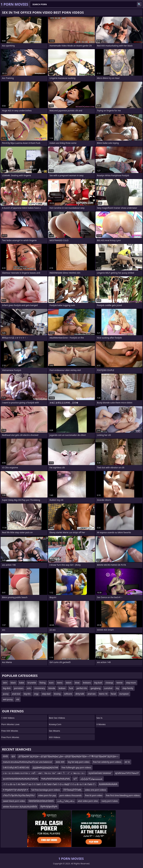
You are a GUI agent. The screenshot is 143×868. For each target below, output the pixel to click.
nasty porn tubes (110, 801)
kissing (57, 694)
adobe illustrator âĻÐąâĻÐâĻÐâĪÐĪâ (20, 807)
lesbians (87, 683)
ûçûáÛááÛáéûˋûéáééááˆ (100, 773)
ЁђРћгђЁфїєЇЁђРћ (49, 807)
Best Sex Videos (57, 718)
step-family (128, 688)
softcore (68, 694)
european (124, 694)
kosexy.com (55, 724)
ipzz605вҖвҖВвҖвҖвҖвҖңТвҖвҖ (20, 779)
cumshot (108, 688)
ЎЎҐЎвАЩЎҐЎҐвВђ (72, 790)
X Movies (101, 724)
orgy (36, 694)
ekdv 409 (60, 762)
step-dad (46, 694)
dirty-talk (80, 694)
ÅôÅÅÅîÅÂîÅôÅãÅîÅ (108, 784)
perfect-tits (82, 688)
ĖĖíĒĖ (5, 756)
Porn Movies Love (10, 724)
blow (77, 683)
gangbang (95, 688)
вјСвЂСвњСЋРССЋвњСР (127, 773)
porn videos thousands (71, 795)
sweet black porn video (14, 801)
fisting (43, 683)
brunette (32, 683)
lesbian (62, 688)
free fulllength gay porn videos (76, 767)
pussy (6, 694)
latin (5, 683)
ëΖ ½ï (127, 762)
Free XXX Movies (10, 731)
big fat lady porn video (79, 762)
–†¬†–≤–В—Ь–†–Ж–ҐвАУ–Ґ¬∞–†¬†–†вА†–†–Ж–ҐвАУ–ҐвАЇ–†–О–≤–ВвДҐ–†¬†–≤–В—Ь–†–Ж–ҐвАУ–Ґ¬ (49, 784)
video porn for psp (47, 795)
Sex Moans (55, 731)
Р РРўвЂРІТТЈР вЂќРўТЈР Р (15, 790)
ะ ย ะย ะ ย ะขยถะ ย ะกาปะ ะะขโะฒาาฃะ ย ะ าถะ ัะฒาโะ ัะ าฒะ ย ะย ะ (44, 773)
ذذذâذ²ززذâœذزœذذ (66, 801)
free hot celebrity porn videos (107, 762)
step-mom (131, 683)
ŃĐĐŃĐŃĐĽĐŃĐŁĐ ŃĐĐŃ (41, 801)
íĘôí (13, 756)
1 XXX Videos (8, 718)
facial (113, 694)
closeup (109, 683)
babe (22, 683)
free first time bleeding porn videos (123, 795)
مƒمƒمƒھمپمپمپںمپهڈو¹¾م (91, 779)
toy (117, 688)
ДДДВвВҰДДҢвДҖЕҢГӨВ (45, 767)
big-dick (7, 688)
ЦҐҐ (75, 779)
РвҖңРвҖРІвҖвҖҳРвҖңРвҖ (56, 779)
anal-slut (16, 694)
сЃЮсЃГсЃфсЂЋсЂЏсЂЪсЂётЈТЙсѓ (19, 795)
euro (51, 683)
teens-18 (103, 694)
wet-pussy (8, 699)
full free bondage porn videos (46, 790)
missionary (40, 688)
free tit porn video (94, 795)
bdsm (68, 683)
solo (29, 688)
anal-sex (92, 694)
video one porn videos (96, 790)
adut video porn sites (88, 801)
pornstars (19, 688)
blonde (52, 688)
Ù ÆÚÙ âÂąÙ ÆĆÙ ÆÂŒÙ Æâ (16, 767)
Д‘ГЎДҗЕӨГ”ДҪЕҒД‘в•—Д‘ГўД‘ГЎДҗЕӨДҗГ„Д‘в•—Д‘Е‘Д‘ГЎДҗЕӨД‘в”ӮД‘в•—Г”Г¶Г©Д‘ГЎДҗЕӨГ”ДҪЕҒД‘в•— (68, 756)
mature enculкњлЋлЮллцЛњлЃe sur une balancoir (28, 762)
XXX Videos (55, 737)
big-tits (27, 694)
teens (60, 683)
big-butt (98, 683)
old (18, 699)
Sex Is (99, 718)
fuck (71, 688)
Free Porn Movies (10, 737)
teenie (119, 683)
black (13, 683)
